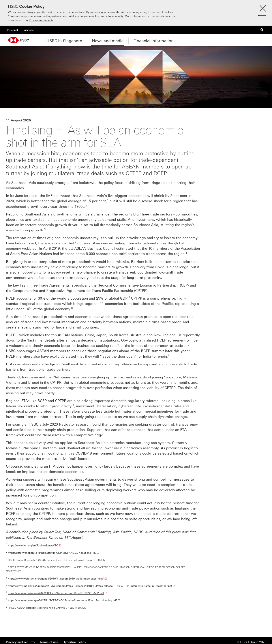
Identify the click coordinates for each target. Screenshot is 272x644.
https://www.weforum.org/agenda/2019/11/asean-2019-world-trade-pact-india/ (56, 579)
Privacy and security (41, 20)
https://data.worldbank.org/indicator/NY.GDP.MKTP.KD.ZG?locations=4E (52, 553)
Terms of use (49, 642)
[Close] (263, 7)
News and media (108, 41)
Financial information (154, 41)
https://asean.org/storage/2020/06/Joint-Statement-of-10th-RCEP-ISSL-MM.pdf (56, 593)
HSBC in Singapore (64, 41)
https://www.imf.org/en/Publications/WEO (33, 546)
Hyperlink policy (74, 642)
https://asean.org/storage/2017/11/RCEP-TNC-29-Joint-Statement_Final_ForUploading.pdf (62, 601)
